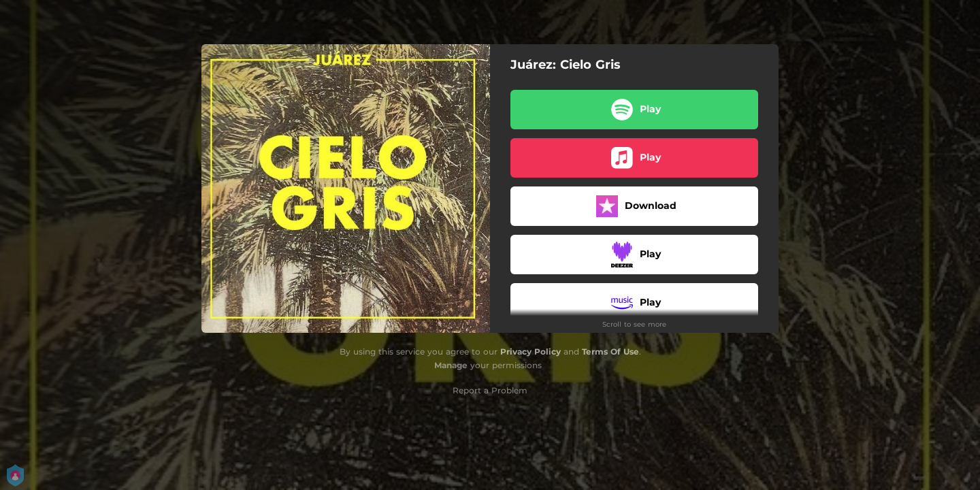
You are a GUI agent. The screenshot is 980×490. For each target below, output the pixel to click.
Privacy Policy (530, 352)
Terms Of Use (610, 352)
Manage (451, 365)
